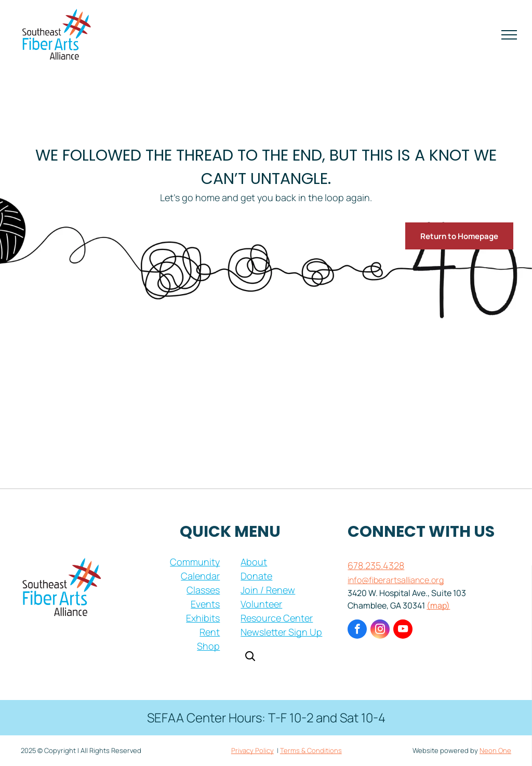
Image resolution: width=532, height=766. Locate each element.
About (254, 562)
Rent (210, 632)
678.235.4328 (376, 565)
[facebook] (357, 630)
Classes (203, 590)
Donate (256, 576)
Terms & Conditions (311, 750)
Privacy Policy (252, 750)
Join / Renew (268, 590)
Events (205, 604)
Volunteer (261, 604)
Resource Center (277, 618)
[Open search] (250, 657)
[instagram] (380, 630)
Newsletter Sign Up (281, 632)
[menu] (509, 35)
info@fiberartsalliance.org (396, 580)
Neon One (495, 750)
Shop (208, 646)
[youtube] (403, 630)
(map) (438, 605)
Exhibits (203, 618)
